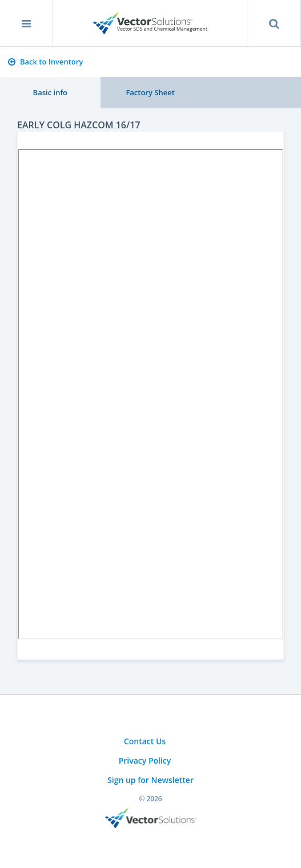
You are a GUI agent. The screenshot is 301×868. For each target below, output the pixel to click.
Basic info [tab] (50, 92)
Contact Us (145, 741)
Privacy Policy (145, 760)
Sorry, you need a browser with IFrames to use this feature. (150, 394)
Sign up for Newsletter (150, 780)
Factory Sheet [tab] (150, 92)
